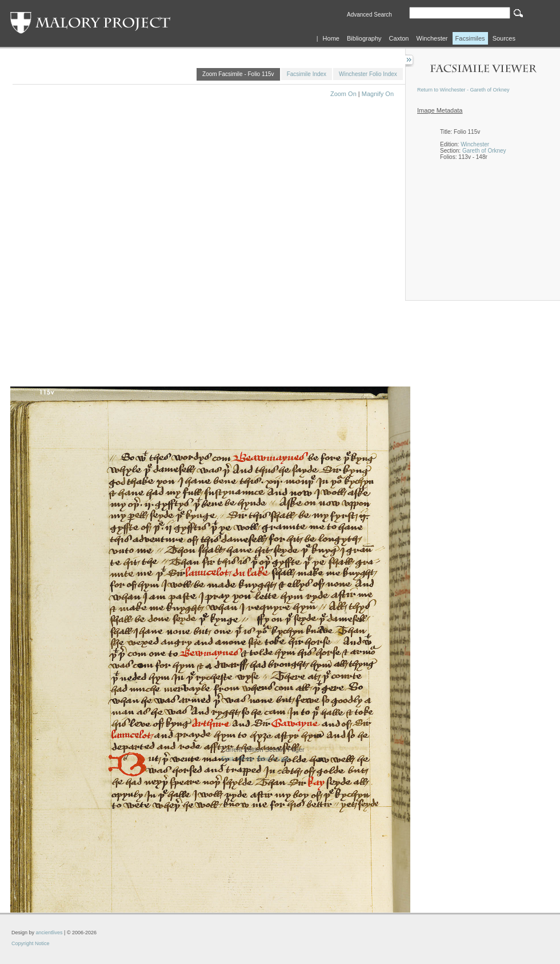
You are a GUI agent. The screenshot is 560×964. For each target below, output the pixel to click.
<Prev (245, 759)
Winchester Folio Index (368, 74)
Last (283, 759)
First (227, 759)
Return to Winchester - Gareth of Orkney (463, 90)
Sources (504, 38)
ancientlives (49, 933)
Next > (266, 759)
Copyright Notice (31, 943)
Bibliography (364, 38)
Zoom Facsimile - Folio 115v (238, 74)
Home (331, 38)
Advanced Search (369, 15)
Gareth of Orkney (484, 151)
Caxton (399, 38)
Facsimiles (470, 38)
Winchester (432, 38)
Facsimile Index (307, 74)
